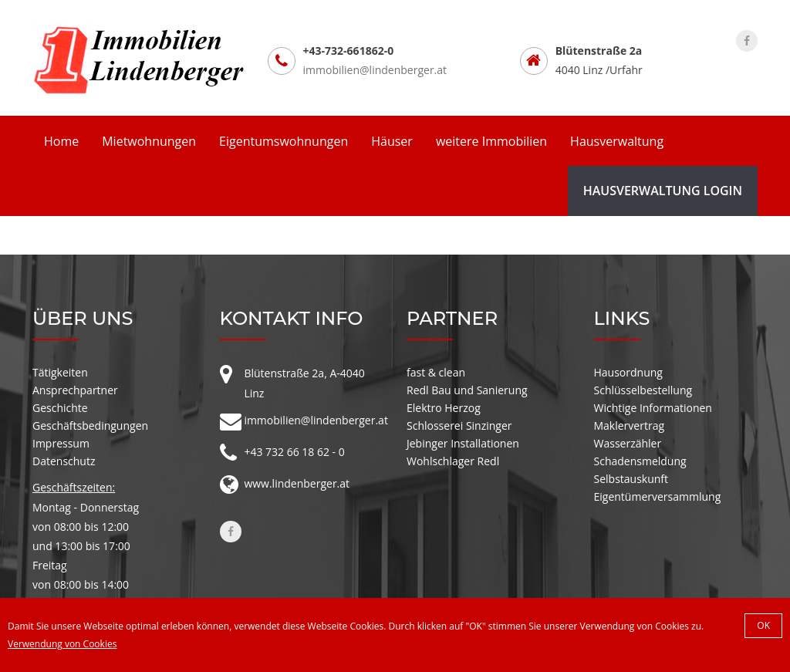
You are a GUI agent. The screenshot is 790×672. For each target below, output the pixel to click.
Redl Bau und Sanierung (467, 390)
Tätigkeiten (60, 372)
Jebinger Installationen (463, 443)
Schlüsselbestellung (643, 390)
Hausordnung (628, 372)
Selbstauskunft (631, 479)
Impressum (61, 443)
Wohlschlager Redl (453, 461)
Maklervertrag (630, 425)
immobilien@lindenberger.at (375, 70)
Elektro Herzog (444, 408)
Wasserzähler (628, 443)
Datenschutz (64, 461)
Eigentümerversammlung (658, 496)
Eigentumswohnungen (284, 141)
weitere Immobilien (491, 141)
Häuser (392, 141)
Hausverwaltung (617, 141)
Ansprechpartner (75, 390)
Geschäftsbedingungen (90, 425)
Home (61, 141)
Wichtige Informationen (653, 408)
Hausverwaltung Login (663, 191)
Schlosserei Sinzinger (459, 425)
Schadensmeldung (640, 461)
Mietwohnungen (149, 141)
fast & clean (436, 372)
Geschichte (60, 408)
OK (763, 625)
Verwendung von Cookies (62, 644)
